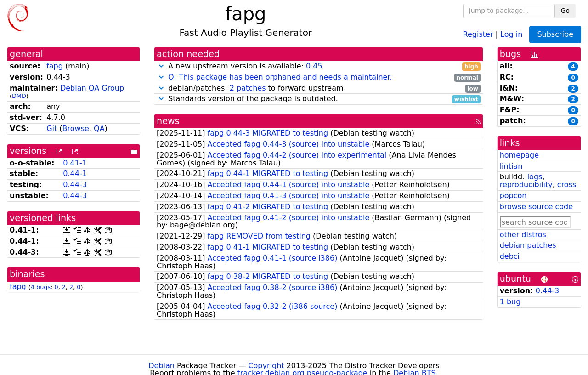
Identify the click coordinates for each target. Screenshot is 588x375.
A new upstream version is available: (319, 66)
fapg (55, 66)
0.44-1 (75, 173)
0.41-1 (75, 163)
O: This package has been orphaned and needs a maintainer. (280, 77)
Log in (511, 34)
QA (99, 128)
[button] (161, 66)
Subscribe (555, 34)
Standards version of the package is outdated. (319, 99)
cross (567, 185)
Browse (76, 128)
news (168, 121)
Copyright (266, 366)
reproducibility (526, 185)
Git (52, 128)
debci (510, 256)
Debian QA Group (92, 88)
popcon (513, 196)
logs (535, 177)
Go (565, 11)
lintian (511, 166)
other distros (523, 235)
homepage (519, 155)
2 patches (248, 88)
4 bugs (41, 287)
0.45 (314, 66)
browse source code (536, 207)
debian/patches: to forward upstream (319, 88)
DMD (19, 96)
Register (478, 34)
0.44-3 (75, 185)
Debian (161, 366)
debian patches (528, 245)
